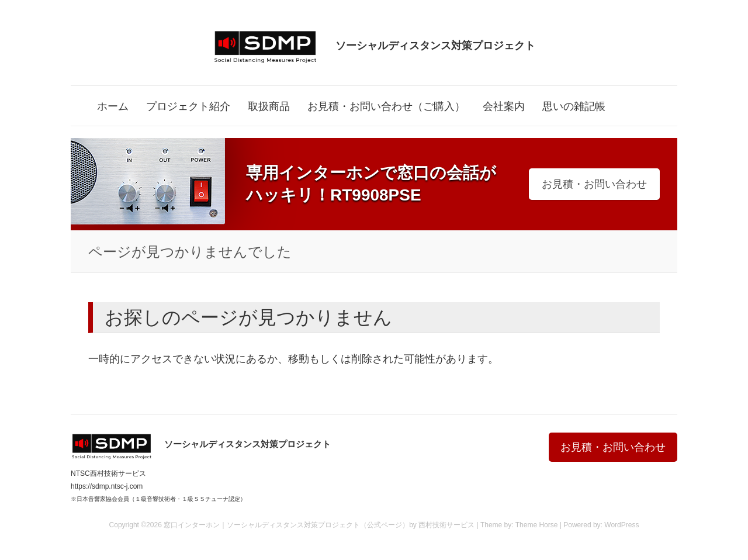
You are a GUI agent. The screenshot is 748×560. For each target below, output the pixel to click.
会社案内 (504, 106)
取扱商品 (269, 106)
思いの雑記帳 (574, 106)
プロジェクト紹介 (188, 106)
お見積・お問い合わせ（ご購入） (386, 106)
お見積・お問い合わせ (594, 184)
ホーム (113, 106)
